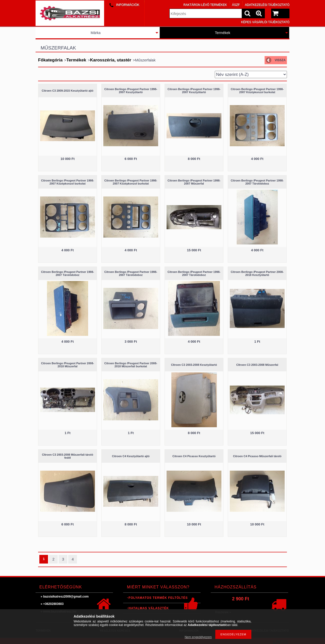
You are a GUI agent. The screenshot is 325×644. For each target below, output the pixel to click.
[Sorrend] (251, 75)
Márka (96, 33)
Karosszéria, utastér (111, 60)
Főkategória (50, 60)
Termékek (223, 33)
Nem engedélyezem (198, 637)
